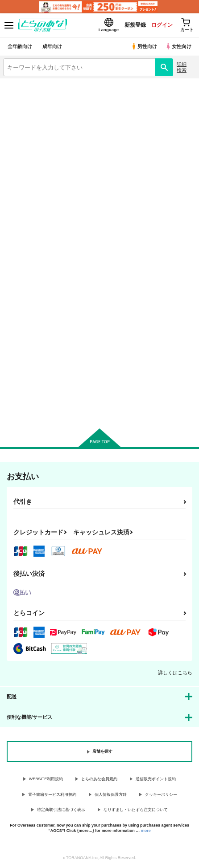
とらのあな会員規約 (99, 779)
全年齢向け (20, 46)
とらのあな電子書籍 (26, 84)
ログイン (162, 25)
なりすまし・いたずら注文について (136, 810)
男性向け (144, 46)
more (146, 831)
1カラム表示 (188, 178)
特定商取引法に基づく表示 (61, 810)
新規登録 (135, 25)
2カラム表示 (172, 178)
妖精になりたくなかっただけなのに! (33, 310)
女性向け (178, 46)
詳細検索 (182, 67)
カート (33, 402)
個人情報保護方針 (111, 795)
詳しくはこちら (175, 672)
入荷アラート (25, 98)
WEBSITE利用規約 (46, 779)
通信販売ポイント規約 (156, 779)
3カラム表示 (157, 178)
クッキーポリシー (161, 795)
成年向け (52, 46)
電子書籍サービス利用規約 (52, 795)
